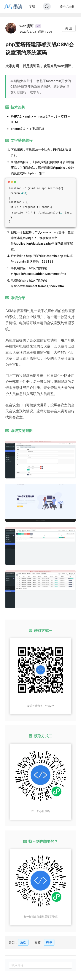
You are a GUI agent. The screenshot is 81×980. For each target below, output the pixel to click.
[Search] (47, 6)
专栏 (32, 6)
